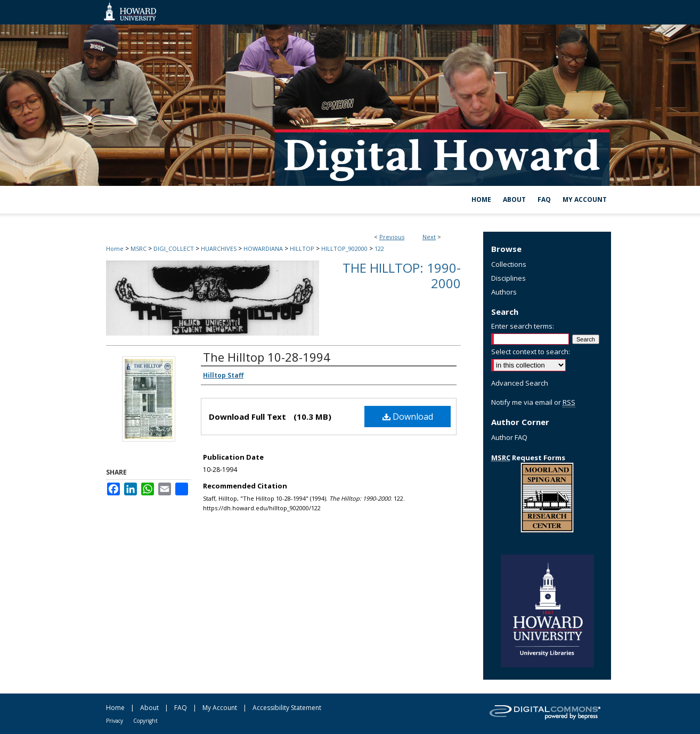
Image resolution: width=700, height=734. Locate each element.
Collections (509, 264)
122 (379, 248)
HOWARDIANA (263, 248)
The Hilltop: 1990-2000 (402, 275)
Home (115, 248)
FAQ (181, 708)
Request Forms (528, 458)
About (149, 708)
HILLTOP (302, 248)
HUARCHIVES (219, 248)
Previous (392, 237)
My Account (220, 708)
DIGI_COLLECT (174, 248)
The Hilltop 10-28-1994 (267, 357)
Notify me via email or (533, 402)
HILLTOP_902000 (344, 248)
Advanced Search (520, 383)
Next (429, 237)
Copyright (145, 721)
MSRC (139, 248)
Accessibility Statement (287, 708)
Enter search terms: (523, 326)
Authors (504, 292)
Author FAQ (509, 437)
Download (408, 417)
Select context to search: (531, 352)
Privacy (115, 721)
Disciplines (508, 278)
